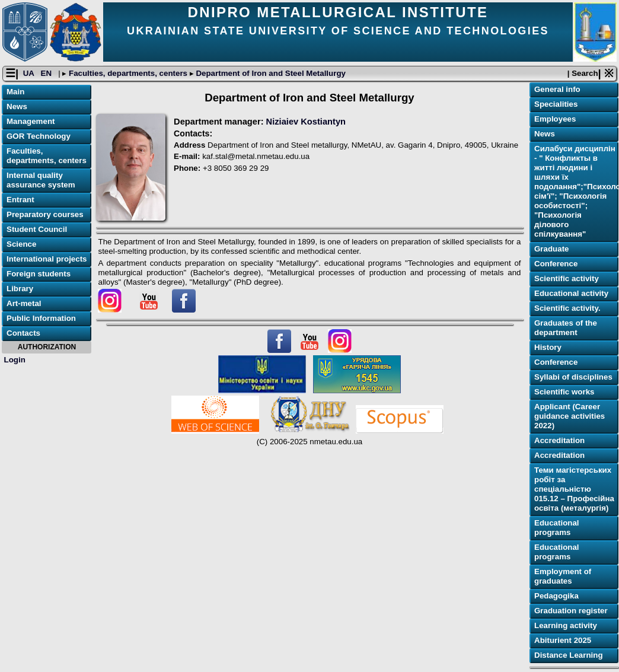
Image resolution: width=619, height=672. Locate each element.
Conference (556, 264)
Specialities (556, 104)
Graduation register (571, 611)
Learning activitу (566, 625)
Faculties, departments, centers (128, 73)
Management (31, 121)
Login (15, 360)
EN (47, 73)
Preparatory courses (45, 214)
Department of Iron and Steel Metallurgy (270, 73)
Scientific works (564, 392)
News (17, 106)
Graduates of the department (566, 328)
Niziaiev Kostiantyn (306, 122)
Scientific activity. (567, 308)
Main (15, 92)
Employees (555, 119)
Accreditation (559, 440)
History (548, 347)
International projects (47, 259)
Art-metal (24, 303)
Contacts (23, 333)
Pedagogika (556, 596)
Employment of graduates (563, 576)
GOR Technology (39, 136)
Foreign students (39, 274)
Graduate (552, 249)
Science (21, 244)
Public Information (41, 318)
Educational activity (571, 293)
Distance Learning (569, 655)
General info (557, 89)
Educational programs (557, 528)
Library (20, 289)
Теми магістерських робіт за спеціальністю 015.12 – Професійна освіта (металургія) (574, 489)
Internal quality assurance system (41, 180)
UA (30, 73)
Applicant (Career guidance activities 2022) (569, 416)
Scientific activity (567, 278)
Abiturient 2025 (563, 640)
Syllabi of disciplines (573, 377)
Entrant (20, 200)
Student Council (37, 229)
